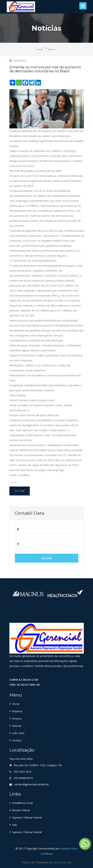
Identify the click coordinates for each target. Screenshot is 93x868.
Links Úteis (18, 733)
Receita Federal (21, 810)
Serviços (17, 718)
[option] (28, 593)
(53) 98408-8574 (23, 778)
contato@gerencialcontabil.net (31, 784)
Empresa (17, 711)
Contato (17, 740)
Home (39, 49)
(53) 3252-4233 (22, 772)
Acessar (47, 558)
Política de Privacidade (36, 862)
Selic (15, 825)
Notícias (17, 726)
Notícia (52, 49)
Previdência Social (22, 803)
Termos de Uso (62, 862)
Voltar (20, 491)
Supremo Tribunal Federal (27, 818)
